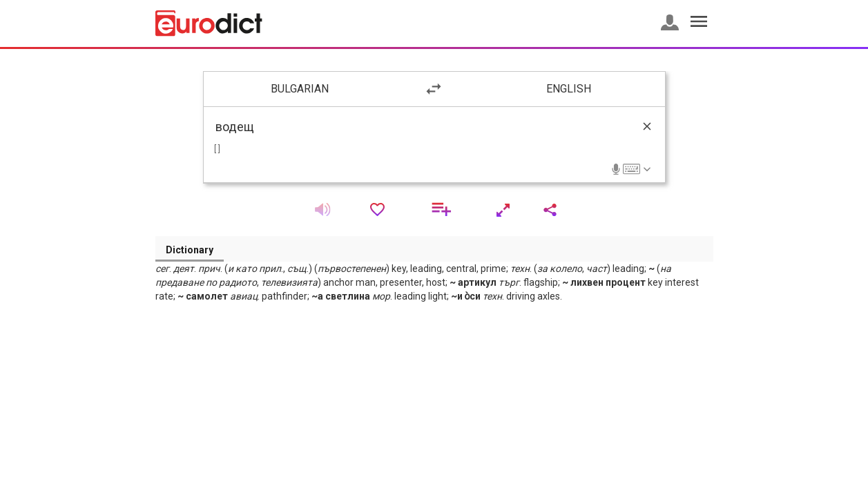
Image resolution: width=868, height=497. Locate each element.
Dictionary (190, 250)
